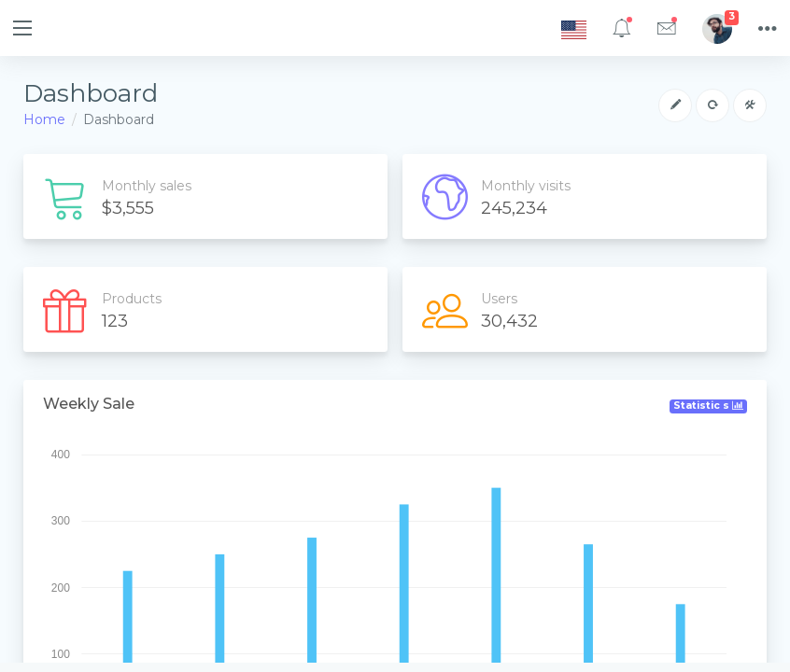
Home (44, 119)
